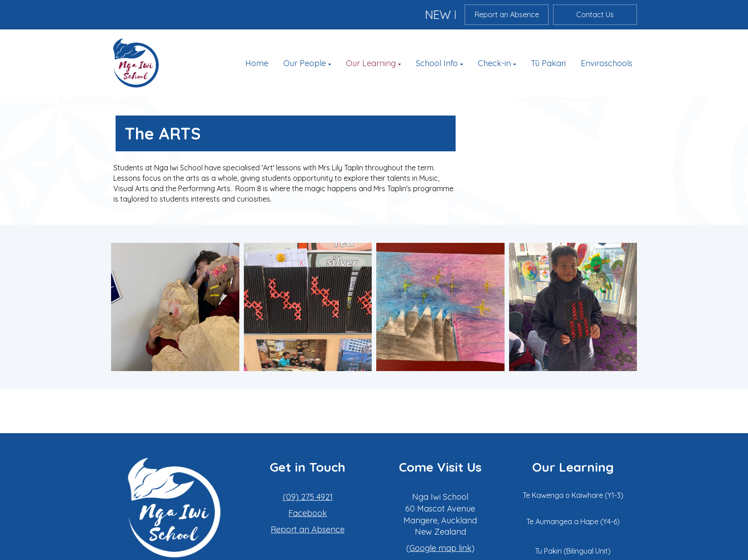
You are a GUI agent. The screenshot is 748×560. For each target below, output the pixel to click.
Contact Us (595, 14)
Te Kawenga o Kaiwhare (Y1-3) (573, 495)
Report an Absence (507, 14)
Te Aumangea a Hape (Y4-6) (573, 521)
